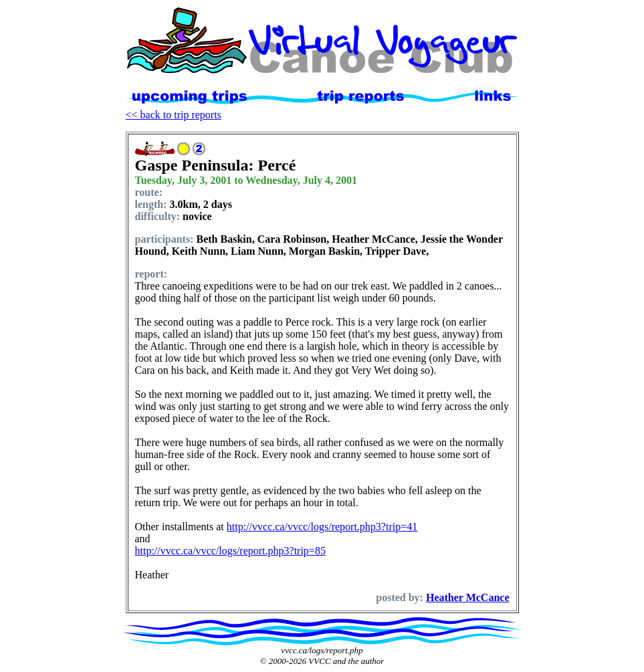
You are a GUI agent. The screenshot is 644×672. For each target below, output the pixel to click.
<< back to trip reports (174, 115)
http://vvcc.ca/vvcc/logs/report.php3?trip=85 (230, 551)
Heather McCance (468, 597)
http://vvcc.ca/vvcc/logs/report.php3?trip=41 (322, 527)
